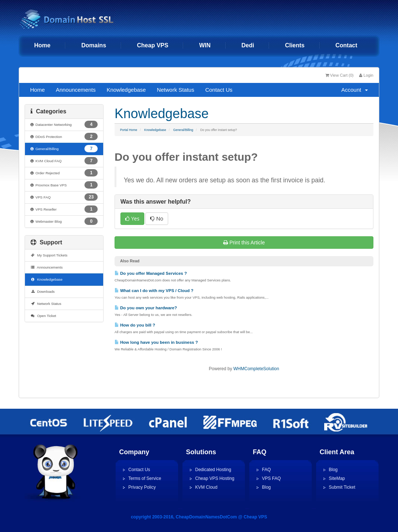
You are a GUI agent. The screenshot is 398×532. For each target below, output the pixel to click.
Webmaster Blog (64, 221)
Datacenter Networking (64, 124)
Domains (94, 45)
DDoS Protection (64, 136)
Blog (267, 487)
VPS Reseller (64, 209)
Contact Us (219, 90)
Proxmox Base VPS (64, 185)
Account (354, 90)
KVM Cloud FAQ (64, 161)
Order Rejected (64, 173)
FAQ (267, 470)
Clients (295, 45)
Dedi (248, 45)
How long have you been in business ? (156, 342)
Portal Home (129, 130)
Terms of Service (145, 478)
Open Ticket (43, 316)
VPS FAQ (64, 197)
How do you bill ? (135, 325)
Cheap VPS (153, 45)
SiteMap (337, 478)
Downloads (43, 291)
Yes (132, 218)
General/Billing (183, 130)
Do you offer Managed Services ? (151, 273)
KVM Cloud (207, 487)
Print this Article (244, 243)
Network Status (176, 90)
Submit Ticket (342, 487)
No (157, 218)
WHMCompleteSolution (256, 369)
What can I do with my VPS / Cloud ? (154, 291)
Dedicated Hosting (213, 470)
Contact (347, 45)
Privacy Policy (142, 487)
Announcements (76, 90)
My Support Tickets (49, 255)
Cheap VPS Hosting (215, 478)
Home (42, 45)
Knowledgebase (126, 90)
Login (366, 75)
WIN (205, 45)
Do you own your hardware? (146, 308)
